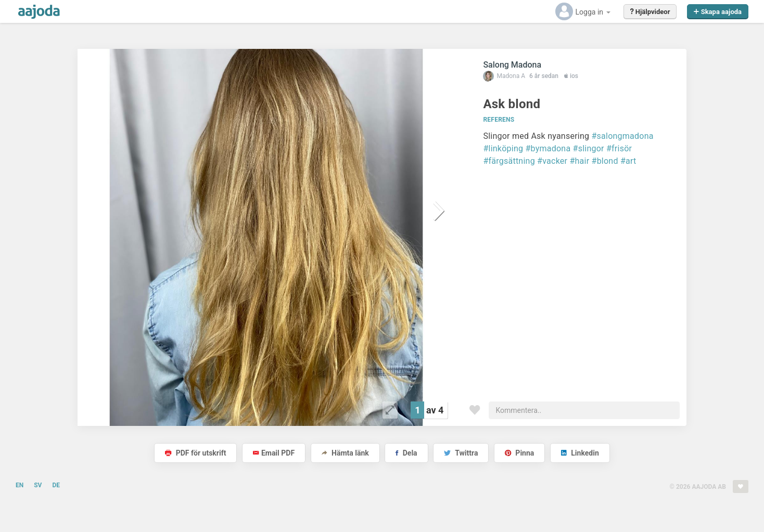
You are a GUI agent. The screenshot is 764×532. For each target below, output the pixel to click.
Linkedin (580, 453)
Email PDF (274, 453)
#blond (605, 161)
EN (20, 485)
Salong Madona (512, 65)
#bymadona (548, 148)
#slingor (589, 148)
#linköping (503, 148)
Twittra (461, 453)
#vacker (552, 161)
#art (628, 161)
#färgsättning (509, 161)
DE (56, 485)
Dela (406, 453)
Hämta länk (345, 453)
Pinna (519, 453)
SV (38, 485)
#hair (579, 161)
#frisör (619, 148)
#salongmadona (622, 136)
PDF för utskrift (195, 453)
